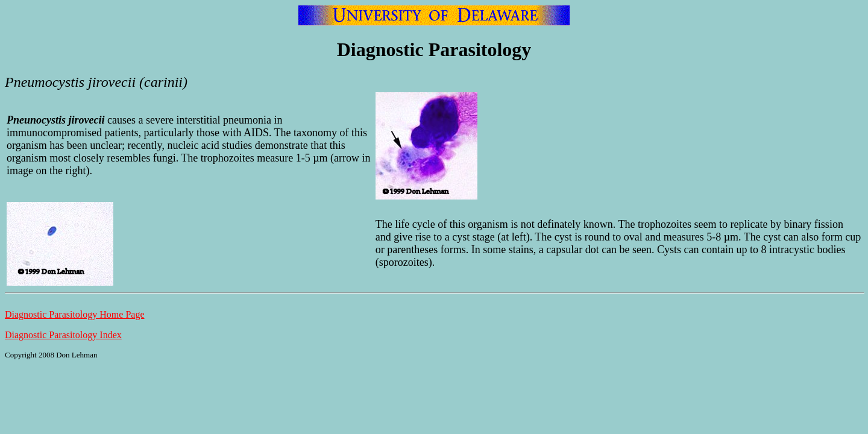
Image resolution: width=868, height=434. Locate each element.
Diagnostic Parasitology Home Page (75, 314)
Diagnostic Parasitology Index (63, 335)
